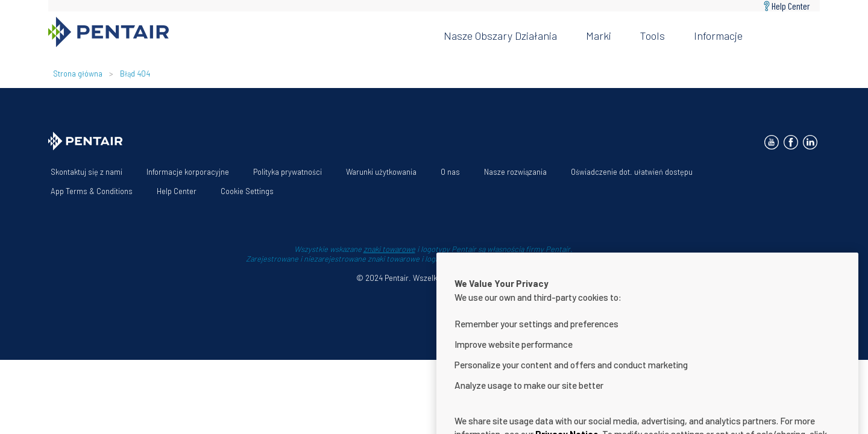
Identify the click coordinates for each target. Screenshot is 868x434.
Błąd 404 (135, 74)
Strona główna (78, 74)
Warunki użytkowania (381, 172)
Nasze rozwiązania (515, 172)
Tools (653, 36)
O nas (450, 172)
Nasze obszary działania (500, 36)
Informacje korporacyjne (188, 172)
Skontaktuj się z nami (86, 172)
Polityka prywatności (288, 172)
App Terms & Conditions (92, 191)
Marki (599, 36)
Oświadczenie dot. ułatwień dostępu (632, 172)
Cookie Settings (247, 191)
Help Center (791, 6)
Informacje (718, 36)
